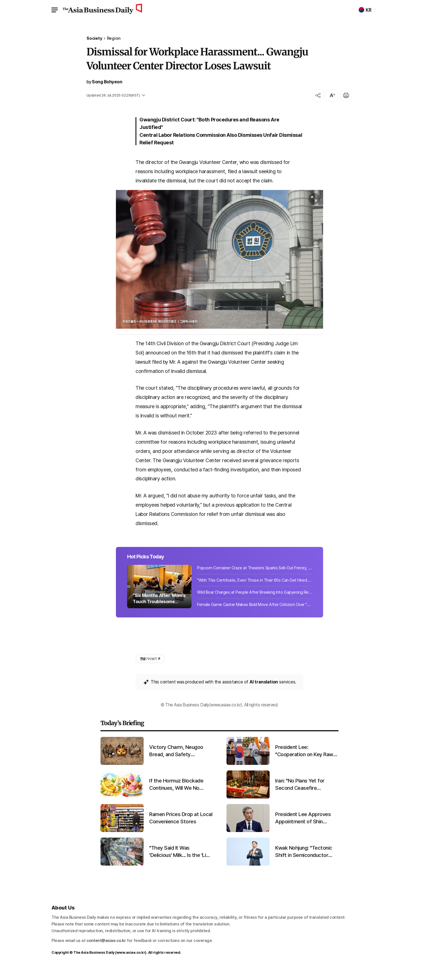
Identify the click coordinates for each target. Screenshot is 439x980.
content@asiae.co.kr (106, 951)
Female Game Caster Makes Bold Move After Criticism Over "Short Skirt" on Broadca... (254, 614)
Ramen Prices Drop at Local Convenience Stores (181, 828)
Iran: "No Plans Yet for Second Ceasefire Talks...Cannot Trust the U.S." (303, 795)
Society (94, 38)
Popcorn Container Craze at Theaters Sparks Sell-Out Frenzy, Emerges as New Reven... (254, 577)
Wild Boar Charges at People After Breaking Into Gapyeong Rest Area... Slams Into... (254, 602)
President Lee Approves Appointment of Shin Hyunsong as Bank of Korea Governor (307, 829)
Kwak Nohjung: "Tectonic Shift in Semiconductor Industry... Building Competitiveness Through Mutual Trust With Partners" (305, 862)
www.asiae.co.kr (131, 963)
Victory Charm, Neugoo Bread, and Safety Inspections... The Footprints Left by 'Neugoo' (181, 762)
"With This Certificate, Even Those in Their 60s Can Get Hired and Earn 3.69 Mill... (254, 590)
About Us (63, 918)
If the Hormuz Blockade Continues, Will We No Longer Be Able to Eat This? (176, 795)
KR (365, 10)
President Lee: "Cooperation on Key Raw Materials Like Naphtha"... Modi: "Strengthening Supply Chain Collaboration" (307, 762)
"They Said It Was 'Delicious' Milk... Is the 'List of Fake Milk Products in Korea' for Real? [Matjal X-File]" (180, 862)
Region (114, 38)
